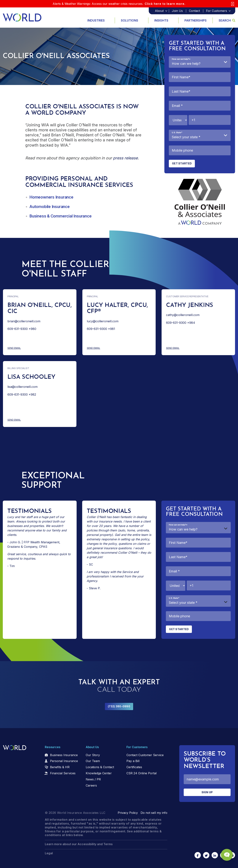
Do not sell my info (154, 813)
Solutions (130, 20)
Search (227, 20)
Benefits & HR (60, 767)
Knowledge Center (99, 773)
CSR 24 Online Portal (141, 773)
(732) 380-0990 (119, 706)
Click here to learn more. (165, 4)
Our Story (93, 755)
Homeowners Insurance (51, 197)
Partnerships (196, 20)
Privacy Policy (128, 813)
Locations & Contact (100, 767)
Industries (96, 20)
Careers (91, 785)
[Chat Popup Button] (225, 852)
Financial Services (63, 773)
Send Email (29, 348)
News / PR (93, 779)
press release (125, 158)
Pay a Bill (133, 761)
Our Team (93, 761)
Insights (161, 20)
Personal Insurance (64, 761)
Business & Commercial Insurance (61, 216)
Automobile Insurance (50, 207)
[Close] (233, 4)
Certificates (134, 767)
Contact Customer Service (145, 755)
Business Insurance (64, 755)
